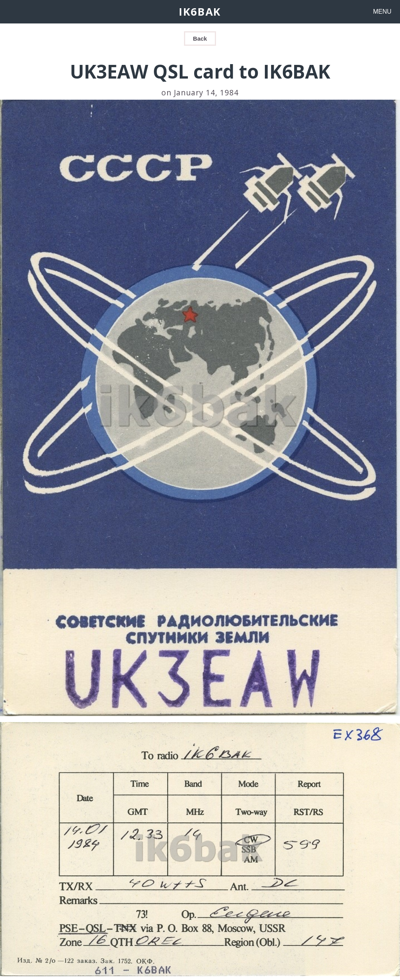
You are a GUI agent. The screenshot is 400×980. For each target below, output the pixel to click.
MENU (382, 12)
